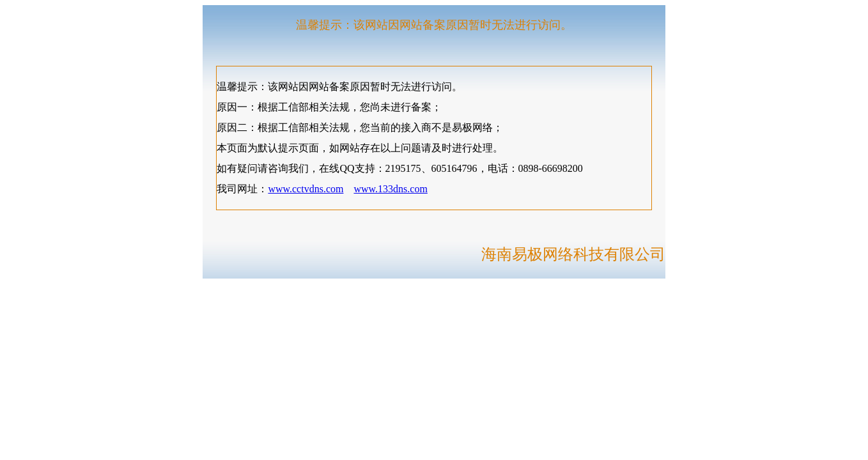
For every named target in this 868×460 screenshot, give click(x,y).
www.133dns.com (390, 189)
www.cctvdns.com (306, 189)
